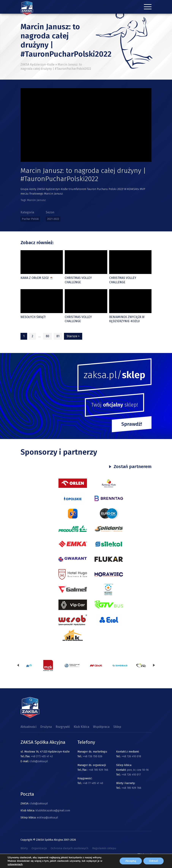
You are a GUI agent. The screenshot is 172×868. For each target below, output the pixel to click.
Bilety (24, 848)
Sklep (117, 727)
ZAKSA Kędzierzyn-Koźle (37, 64)
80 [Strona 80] (47, 336)
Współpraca (101, 727)
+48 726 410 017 (131, 775)
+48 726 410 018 (131, 756)
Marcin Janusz (36, 200)
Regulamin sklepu (104, 848)
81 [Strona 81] (58, 336)
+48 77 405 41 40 (93, 783)
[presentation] (18, 666)
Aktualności (28, 727)
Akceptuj (131, 861)
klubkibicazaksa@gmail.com (53, 811)
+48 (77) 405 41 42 (42, 756)
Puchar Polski (30, 219)
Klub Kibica (81, 727)
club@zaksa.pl (39, 761)
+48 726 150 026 (93, 756)
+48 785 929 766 (98, 770)
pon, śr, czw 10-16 (137, 770)
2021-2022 (53, 219)
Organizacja (39, 848)
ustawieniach (15, 864)
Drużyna (46, 727)
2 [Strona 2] (32, 336)
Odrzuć (153, 861)
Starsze (73, 336)
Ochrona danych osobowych (70, 848)
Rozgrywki (63, 727)
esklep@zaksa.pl (47, 818)
